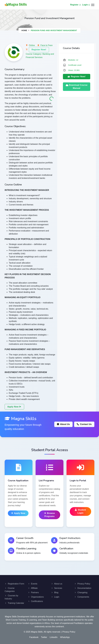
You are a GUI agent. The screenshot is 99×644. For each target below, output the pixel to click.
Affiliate (33, 588)
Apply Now (14, 407)
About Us (63, 424)
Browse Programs (49, 515)
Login (86, 5)
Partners (33, 592)
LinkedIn (54, 637)
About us (57, 584)
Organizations (36, 597)
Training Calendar (14, 603)
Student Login (80, 511)
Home (24, 30)
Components (82, 597)
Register (76, 5)
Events (33, 584)
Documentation (83, 588)
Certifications (35, 601)
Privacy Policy (82, 584)
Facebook (34, 637)
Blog (55, 592)
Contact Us (84, 424)
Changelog (81, 592)
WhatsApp (65, 637)
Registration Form (14, 584)
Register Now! (39, 50)
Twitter (44, 637)
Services (57, 588)
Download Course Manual (77, 87)
